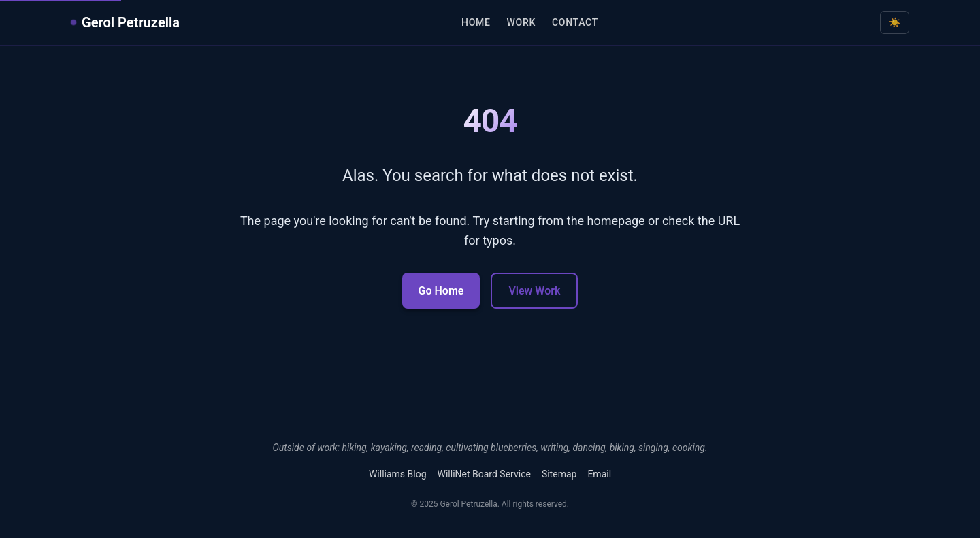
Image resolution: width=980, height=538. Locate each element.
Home (476, 22)
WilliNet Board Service (484, 474)
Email (599, 474)
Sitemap (559, 474)
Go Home (441, 291)
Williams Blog (398, 474)
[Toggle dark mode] (895, 22)
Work (521, 22)
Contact (575, 22)
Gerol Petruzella (125, 22)
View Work (534, 291)
